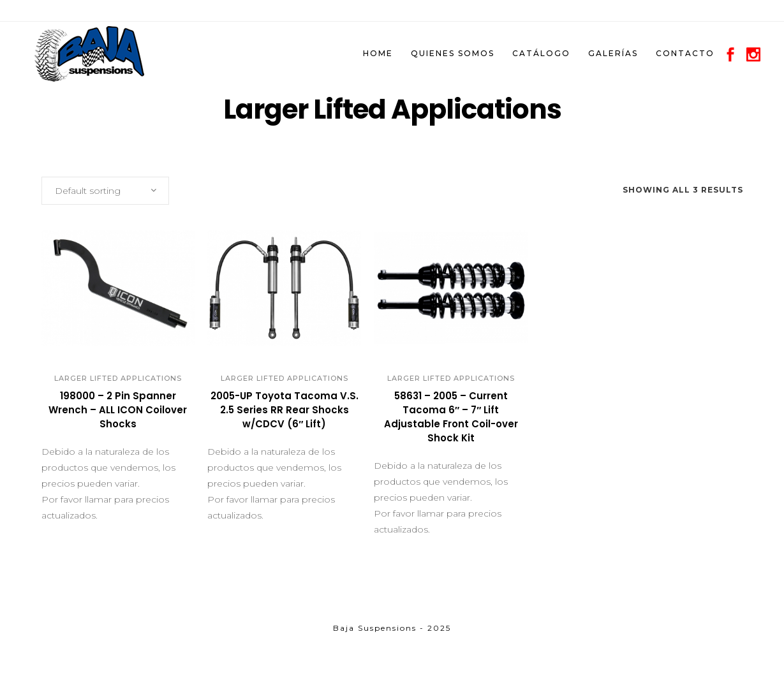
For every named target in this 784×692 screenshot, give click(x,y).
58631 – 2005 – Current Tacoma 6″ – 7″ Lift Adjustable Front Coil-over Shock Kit (451, 417)
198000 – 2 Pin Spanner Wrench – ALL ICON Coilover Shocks (118, 410)
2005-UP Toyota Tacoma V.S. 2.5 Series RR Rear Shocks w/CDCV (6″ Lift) (285, 410)
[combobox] (105, 191)
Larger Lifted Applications (118, 378)
